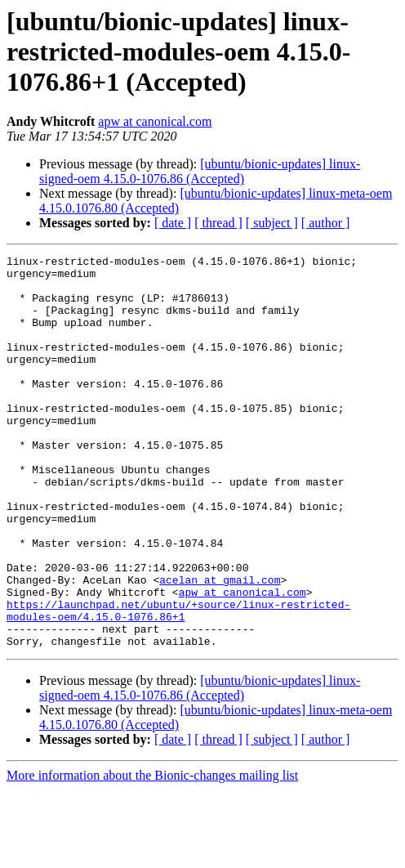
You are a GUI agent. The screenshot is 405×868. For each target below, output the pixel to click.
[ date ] (173, 223)
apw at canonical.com (155, 121)
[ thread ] (218, 223)
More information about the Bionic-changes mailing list (152, 854)
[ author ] (326, 223)
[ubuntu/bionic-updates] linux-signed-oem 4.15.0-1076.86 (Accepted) (200, 171)
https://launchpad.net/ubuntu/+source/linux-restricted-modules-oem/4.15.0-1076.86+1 (178, 682)
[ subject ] (272, 223)
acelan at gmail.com (220, 646)
